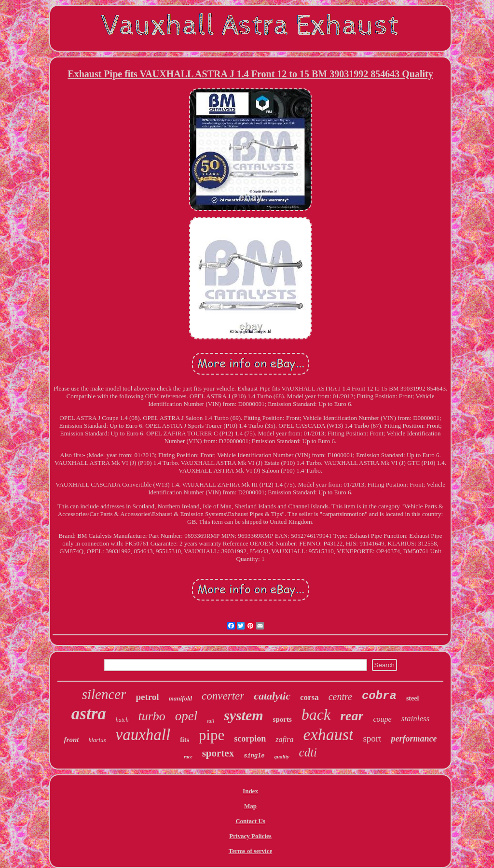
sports (282, 719)
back (316, 714)
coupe (382, 719)
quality (281, 756)
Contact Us (250, 821)
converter (223, 696)
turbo (151, 716)
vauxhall (143, 735)
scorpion (250, 739)
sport (372, 738)
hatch (122, 720)
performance (414, 739)
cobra (379, 696)
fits (185, 740)
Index (250, 791)
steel (412, 698)
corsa (309, 697)
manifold (180, 698)
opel (186, 716)
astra (89, 714)
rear (352, 716)
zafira (284, 739)
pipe (212, 735)
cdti (308, 752)
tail (211, 721)
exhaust (329, 735)
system (244, 715)
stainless (416, 719)
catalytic (272, 696)
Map (250, 806)
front (72, 740)
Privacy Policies (250, 836)
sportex (218, 753)
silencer (104, 694)
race (188, 757)
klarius (97, 740)
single (254, 756)
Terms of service (251, 851)
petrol (147, 697)
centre (340, 697)
